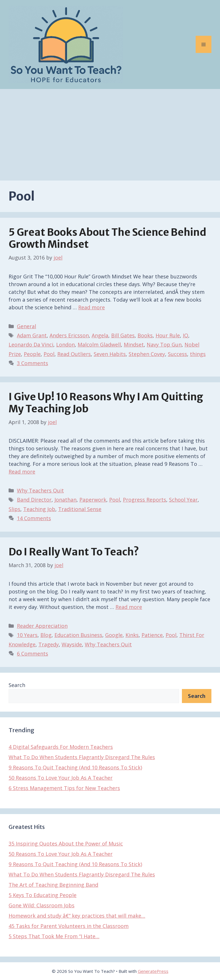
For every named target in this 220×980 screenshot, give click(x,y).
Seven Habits (110, 354)
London (65, 345)
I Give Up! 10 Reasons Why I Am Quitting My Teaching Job (106, 403)
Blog (46, 635)
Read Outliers (74, 354)
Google (114, 635)
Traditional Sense (80, 509)
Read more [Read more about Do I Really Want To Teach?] (129, 607)
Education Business (78, 635)
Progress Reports (145, 500)
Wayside (72, 644)
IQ (185, 335)
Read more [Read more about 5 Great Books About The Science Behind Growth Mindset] (92, 307)
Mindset (134, 345)
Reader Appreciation (42, 626)
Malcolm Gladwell (99, 345)
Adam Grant (32, 335)
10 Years (27, 635)
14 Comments (34, 518)
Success (177, 354)
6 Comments (33, 654)
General (26, 326)
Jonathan (65, 500)
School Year (183, 500)
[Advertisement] (110, 132)
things (198, 354)
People (32, 354)
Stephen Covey (147, 354)
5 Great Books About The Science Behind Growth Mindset (107, 238)
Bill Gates (123, 335)
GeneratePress (153, 971)
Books (145, 335)
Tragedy (49, 644)
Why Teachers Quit (40, 490)
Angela (100, 335)
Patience (152, 635)
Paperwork (93, 500)
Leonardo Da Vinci (31, 345)
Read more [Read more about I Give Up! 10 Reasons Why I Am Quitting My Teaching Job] (22, 472)
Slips (14, 509)
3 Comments (33, 363)
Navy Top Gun (164, 345)
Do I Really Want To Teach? (74, 552)
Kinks (132, 635)
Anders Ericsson (69, 335)
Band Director (34, 500)
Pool (49, 354)
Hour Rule (168, 335)
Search (17, 685)
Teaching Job (39, 509)
